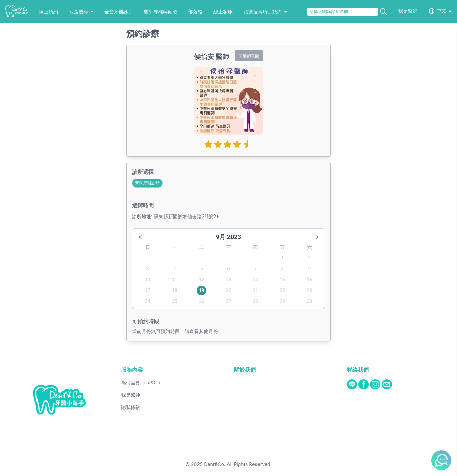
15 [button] (282, 280)
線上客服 (223, 11)
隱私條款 (131, 407)
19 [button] (202, 291)
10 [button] (148, 280)
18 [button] (175, 291)
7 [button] (255, 269)
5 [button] (202, 269)
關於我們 (245, 370)
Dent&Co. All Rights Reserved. (238, 464)
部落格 (195, 11)
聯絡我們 (358, 370)
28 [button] (255, 301)
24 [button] (148, 301)
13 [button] (228, 280)
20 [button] (228, 291)
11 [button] (175, 280)
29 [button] (282, 301)
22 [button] (282, 291)
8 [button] (282, 269)
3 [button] (148, 269)
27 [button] (228, 301)
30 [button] (309, 301)
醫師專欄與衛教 (161, 11)
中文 (441, 10)
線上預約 (48, 11)
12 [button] (202, 280)
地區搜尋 (81, 11)
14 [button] (255, 280)
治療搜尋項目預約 (265, 11)
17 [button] (148, 291)
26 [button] (202, 301)
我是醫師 (408, 11)
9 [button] (309, 269)
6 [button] (228, 269)
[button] (141, 237)
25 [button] (175, 301)
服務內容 (132, 370)
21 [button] (255, 291)
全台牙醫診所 (119, 11)
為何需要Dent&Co (141, 382)
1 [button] (282, 258)
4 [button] (175, 269)
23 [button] (309, 291)
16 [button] (309, 280)
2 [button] (309, 258)
